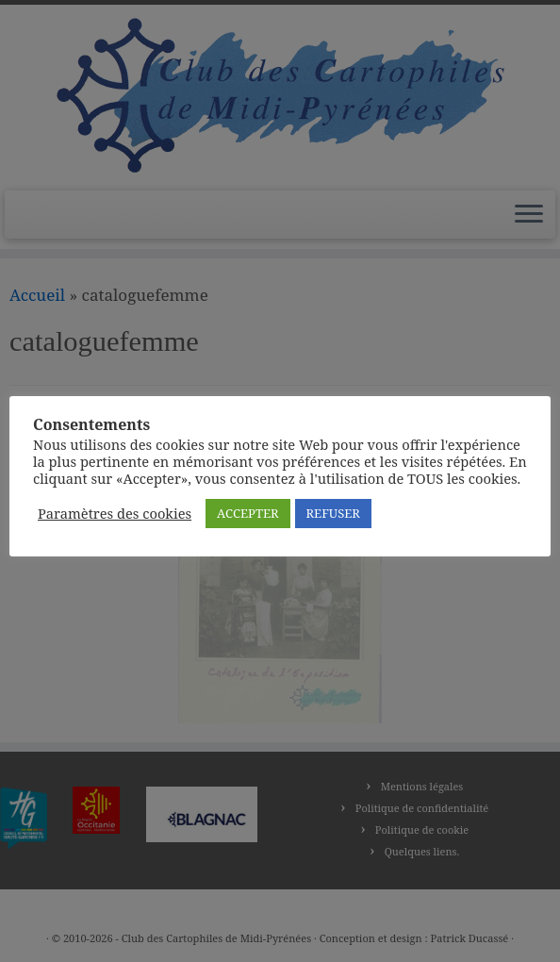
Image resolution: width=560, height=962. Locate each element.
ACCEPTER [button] (247, 513)
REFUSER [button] (333, 513)
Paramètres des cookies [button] (115, 513)
